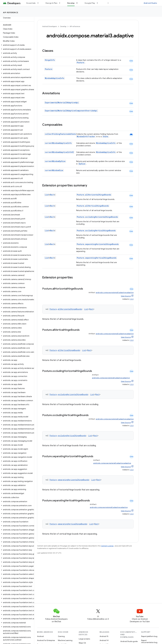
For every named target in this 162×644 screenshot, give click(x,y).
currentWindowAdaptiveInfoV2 (59, 152)
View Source (126, 296)
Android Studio (150, 3)
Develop (63, 26)
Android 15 (104, 636)
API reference (11, 12)
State (105, 137)
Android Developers (50, 26)
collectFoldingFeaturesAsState (60, 134)
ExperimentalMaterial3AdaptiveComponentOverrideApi (71, 111)
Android (40, 636)
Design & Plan (51, 3)
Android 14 (104, 640)
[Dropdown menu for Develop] (78, 3)
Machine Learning (65, 640)
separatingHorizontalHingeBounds (102, 244)
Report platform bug (149, 636)
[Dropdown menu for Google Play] (98, 3)
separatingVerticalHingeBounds (101, 258)
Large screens (84, 639)
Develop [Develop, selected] (71, 3)
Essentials (31, 3)
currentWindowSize (54, 170)
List (47, 195)
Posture (80, 63)
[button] (17, 45)
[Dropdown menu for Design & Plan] (61, 3)
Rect (52, 195)
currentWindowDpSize (55, 161)
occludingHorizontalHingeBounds (102, 217)
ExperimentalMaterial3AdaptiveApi (62, 103)
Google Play (90, 3)
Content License (107, 546)
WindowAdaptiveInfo (55, 78)
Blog (110, 3)
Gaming (61, 636)
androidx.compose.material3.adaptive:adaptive (115, 293)
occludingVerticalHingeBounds (100, 231)
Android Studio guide (129, 641)
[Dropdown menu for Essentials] (39, 3)
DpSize (82, 164)
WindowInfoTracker (86, 137)
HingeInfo (50, 60)
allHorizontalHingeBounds (98, 195)
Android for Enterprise (46, 640)
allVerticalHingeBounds (97, 206)
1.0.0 (132, 299)
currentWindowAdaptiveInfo (58, 143)
